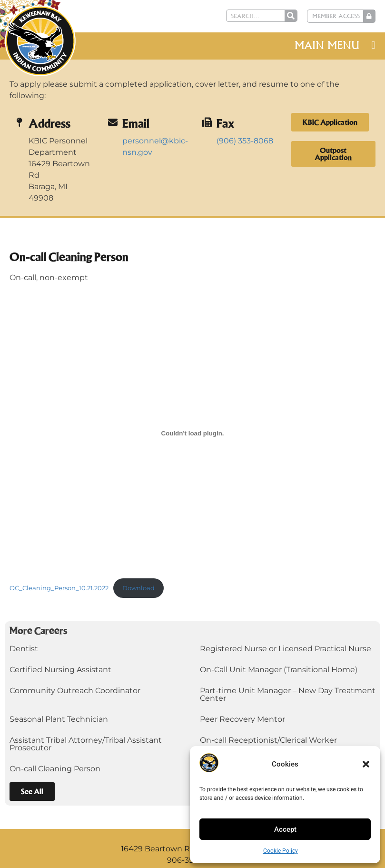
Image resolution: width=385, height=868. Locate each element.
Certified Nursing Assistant (60, 670)
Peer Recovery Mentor (242, 719)
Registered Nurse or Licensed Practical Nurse (286, 649)
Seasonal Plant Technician (59, 719)
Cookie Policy (281, 851)
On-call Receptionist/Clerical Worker (268, 740)
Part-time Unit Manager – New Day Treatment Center (288, 694)
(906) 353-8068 (245, 141)
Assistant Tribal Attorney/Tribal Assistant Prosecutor (86, 744)
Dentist (24, 649)
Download (138, 588)
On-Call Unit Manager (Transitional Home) (279, 670)
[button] (366, 764)
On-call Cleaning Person (55, 769)
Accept (285, 829)
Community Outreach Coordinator (75, 691)
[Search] (292, 16)
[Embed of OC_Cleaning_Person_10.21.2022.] (192, 433)
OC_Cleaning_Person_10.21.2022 (59, 588)
